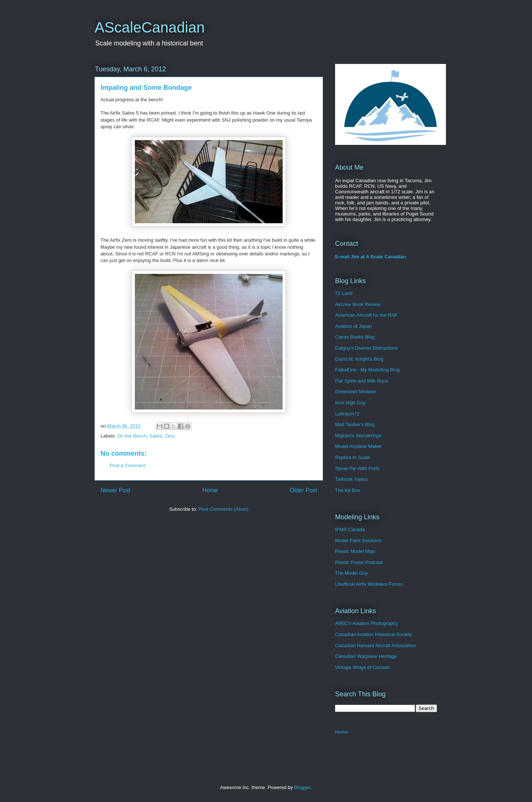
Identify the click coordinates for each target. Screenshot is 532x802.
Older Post (303, 490)
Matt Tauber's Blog (355, 424)
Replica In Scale (352, 457)
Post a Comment (128, 465)
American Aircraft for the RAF (366, 315)
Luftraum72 (347, 414)
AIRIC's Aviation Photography (366, 623)
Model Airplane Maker (358, 446)
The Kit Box (347, 490)
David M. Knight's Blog (359, 359)
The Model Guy (352, 573)
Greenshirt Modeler (356, 392)
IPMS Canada (350, 529)
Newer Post (115, 490)
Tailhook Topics (351, 479)
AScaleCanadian (150, 27)
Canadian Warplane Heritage (366, 656)
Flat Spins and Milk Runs (362, 381)
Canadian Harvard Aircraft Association (376, 645)
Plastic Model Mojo (355, 551)
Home (210, 490)
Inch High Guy (350, 403)
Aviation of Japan (354, 326)
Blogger (302, 787)
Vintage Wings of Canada (362, 667)
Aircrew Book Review (358, 304)
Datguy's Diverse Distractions (366, 348)
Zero (170, 436)
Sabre (156, 436)
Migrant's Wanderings (358, 436)
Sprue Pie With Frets (357, 468)
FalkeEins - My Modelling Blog (367, 370)
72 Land (344, 293)
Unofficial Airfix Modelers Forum (369, 584)
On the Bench (132, 436)
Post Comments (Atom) (223, 509)
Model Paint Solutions (358, 541)
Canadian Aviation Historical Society (374, 634)
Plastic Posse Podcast (359, 562)
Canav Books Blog (355, 337)
